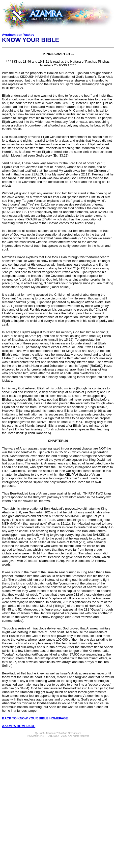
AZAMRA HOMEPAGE (19, 726)
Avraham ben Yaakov (18, 35)
